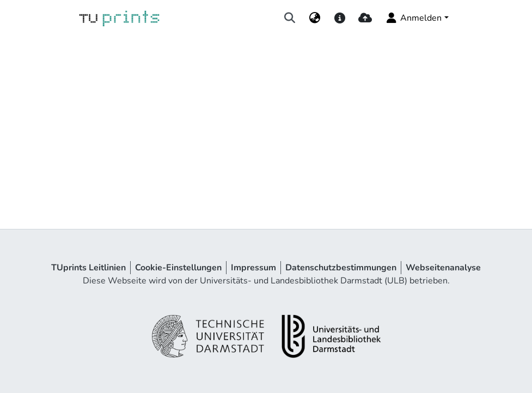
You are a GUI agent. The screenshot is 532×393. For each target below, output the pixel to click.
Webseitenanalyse (443, 268)
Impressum (253, 268)
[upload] (365, 18)
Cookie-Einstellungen (178, 268)
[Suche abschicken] (289, 18)
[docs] (340, 18)
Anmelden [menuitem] (413, 18)
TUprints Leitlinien (88, 268)
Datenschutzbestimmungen (341, 268)
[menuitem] (314, 18)
